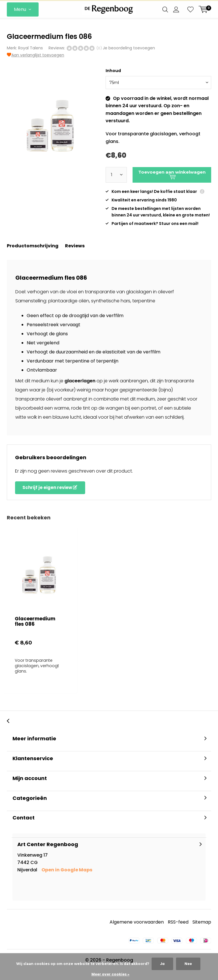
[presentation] (11, 729)
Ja (162, 964)
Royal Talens (31, 56)
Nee (188, 964)
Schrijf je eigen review (50, 496)
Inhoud (113, 79)
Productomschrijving (33, 254)
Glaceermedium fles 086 (35, 630)
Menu (20, 25)
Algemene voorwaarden (137, 931)
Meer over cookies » (110, 974)
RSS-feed (178, 931)
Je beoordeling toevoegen (129, 56)
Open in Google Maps (67, 878)
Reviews (75, 254)
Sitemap (202, 931)
